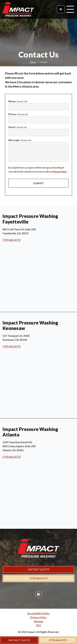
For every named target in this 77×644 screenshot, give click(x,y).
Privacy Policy (60, 172)
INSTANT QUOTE (19, 640)
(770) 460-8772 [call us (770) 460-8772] (58, 640)
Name (18, 101)
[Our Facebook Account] (38, 594)
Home (33, 62)
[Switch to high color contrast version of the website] (61, 9)
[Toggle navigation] (70, 9)
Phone (18, 114)
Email (18, 127)
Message (20, 140)
